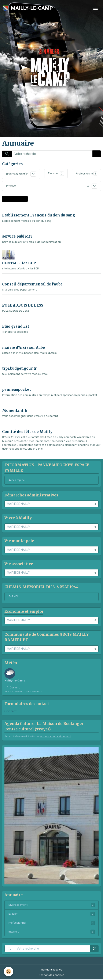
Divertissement (16, 174)
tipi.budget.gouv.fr (19, 368)
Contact (11, 711)
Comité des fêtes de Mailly (27, 432)
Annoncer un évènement (56, 737)
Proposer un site (15, 199)
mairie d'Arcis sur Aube (23, 347)
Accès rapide (17, 480)
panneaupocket (16, 389)
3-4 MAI (13, 596)
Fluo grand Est (16, 326)
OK (97, 154)
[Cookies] (9, 971)
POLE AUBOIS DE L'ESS (23, 305)
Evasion (53, 173)
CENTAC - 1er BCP (19, 263)
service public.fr (17, 236)
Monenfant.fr (15, 411)
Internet (11, 186)
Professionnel (85, 174)
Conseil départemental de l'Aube (32, 284)
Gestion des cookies (51, 975)
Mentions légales (52, 970)
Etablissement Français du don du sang (38, 215)
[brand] (29, 8)
